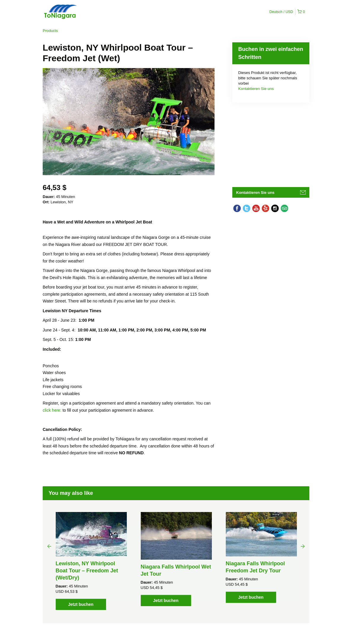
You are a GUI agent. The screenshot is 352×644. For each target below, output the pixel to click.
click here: (53, 410)
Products (50, 31)
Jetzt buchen (81, 604)
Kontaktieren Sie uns (256, 89)
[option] (91, 561)
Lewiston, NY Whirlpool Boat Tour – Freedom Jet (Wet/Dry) (87, 571)
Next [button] (303, 546)
